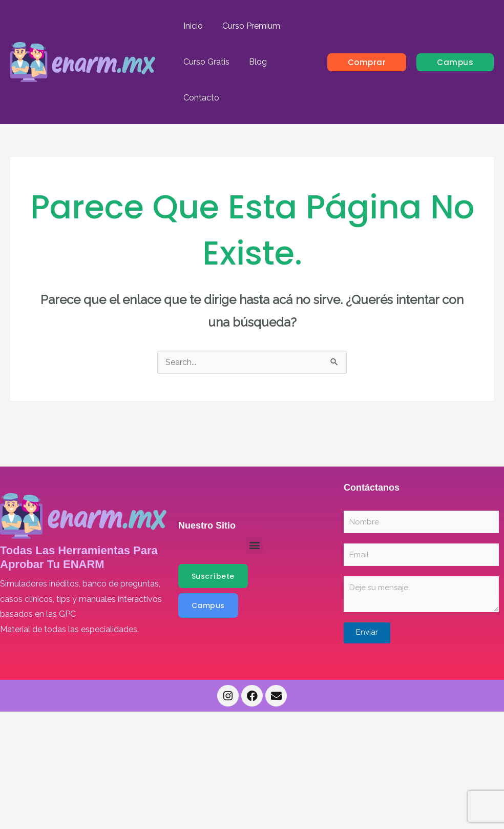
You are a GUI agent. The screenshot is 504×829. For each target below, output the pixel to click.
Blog (253, 62)
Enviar (367, 632)
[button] (367, 62)
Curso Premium (247, 26)
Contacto (200, 98)
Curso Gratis (205, 62)
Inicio (192, 26)
